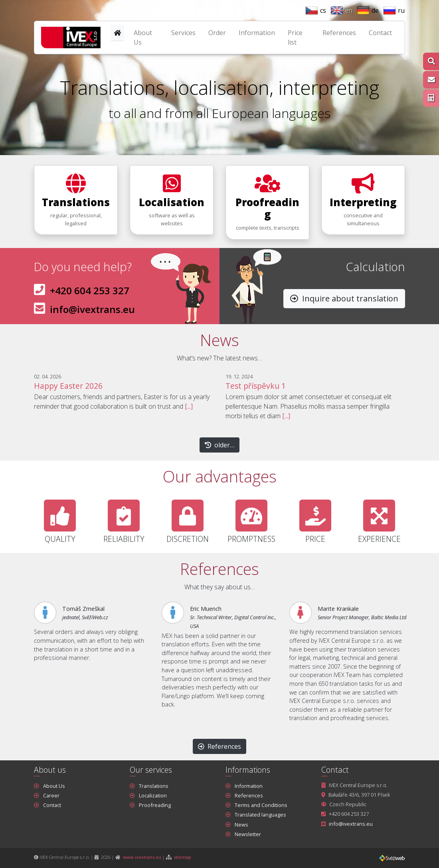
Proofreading (155, 805)
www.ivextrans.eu (142, 857)
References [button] (219, 746)
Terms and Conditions (261, 805)
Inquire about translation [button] (344, 298)
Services (183, 33)
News (241, 825)
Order (217, 33)
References (339, 33)
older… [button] (219, 445)
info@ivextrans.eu (92, 309)
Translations (154, 786)
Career (51, 795)
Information (257, 33)
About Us (143, 37)
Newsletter (248, 834)
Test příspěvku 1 (256, 386)
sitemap (183, 857)
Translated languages (260, 815)
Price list (295, 37)
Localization (153, 795)
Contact (380, 33)
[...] (189, 406)
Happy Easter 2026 (68, 386)
